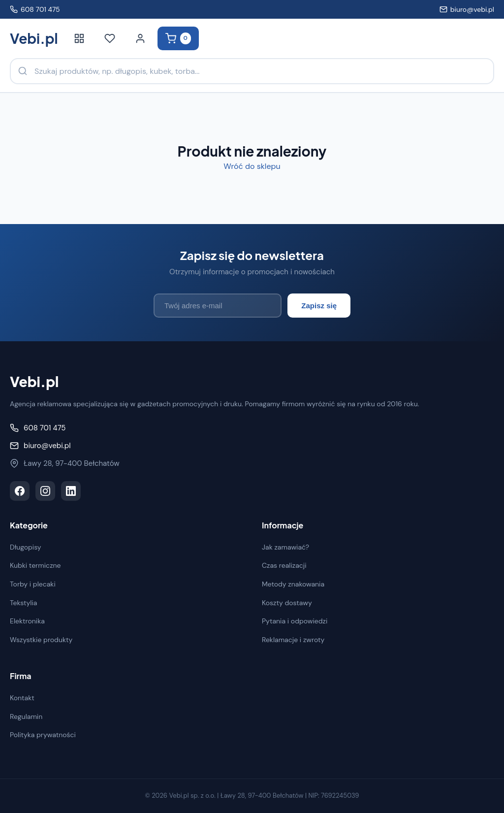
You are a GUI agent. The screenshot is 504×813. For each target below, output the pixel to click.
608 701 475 (35, 9)
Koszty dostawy (287, 603)
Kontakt (22, 698)
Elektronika (27, 621)
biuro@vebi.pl (467, 9)
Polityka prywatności (43, 735)
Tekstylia (23, 603)
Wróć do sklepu (252, 166)
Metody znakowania (293, 584)
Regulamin (26, 716)
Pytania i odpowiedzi (295, 621)
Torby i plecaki (33, 584)
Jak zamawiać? (285, 547)
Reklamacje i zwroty (293, 640)
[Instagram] (45, 491)
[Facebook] (20, 491)
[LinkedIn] (71, 491)
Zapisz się (319, 306)
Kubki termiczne (35, 565)
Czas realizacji (284, 565)
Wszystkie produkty (41, 640)
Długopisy (26, 547)
